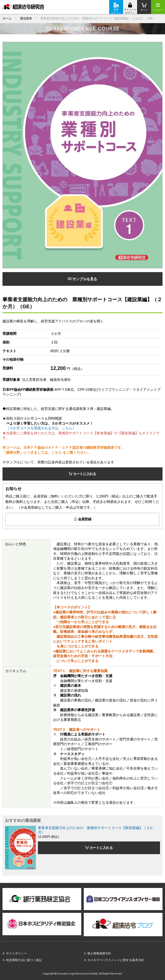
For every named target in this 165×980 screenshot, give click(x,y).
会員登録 (82, 519)
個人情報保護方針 (99, 953)
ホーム (7, 18)
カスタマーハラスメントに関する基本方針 (116, 960)
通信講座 (26, 18)
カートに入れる (82, 474)
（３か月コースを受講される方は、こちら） (39, 428)
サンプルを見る (82, 279)
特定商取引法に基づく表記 (24, 960)
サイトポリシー (16, 953)
